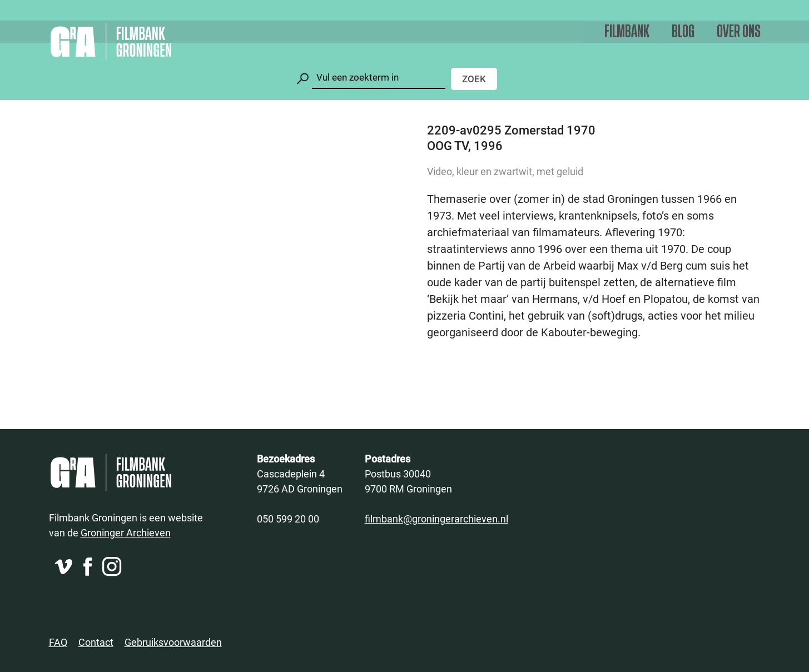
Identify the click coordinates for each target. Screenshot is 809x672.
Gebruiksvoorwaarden (173, 642)
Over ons (739, 32)
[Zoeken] (379, 78)
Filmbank (627, 32)
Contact (96, 642)
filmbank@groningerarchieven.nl (436, 519)
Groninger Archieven (126, 532)
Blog (683, 32)
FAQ (58, 642)
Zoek (474, 79)
